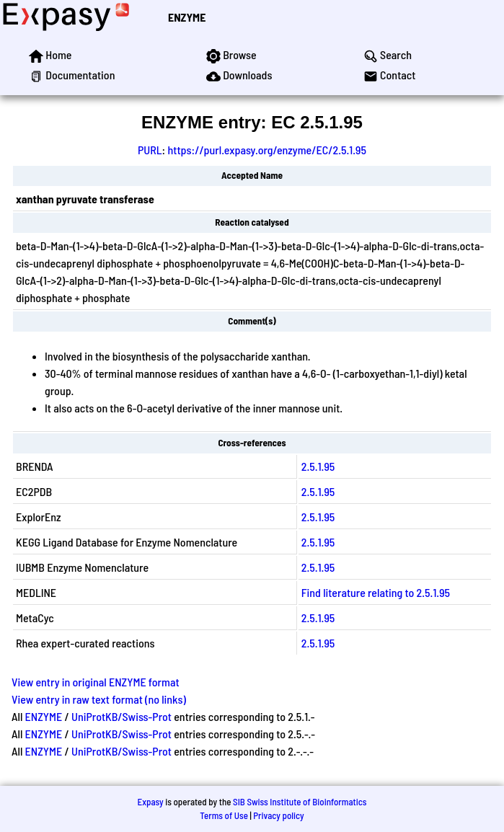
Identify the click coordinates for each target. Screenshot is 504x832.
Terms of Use (224, 815)
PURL (150, 150)
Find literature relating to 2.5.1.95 (376, 592)
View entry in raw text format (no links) (99, 699)
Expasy (150, 802)
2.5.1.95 (318, 466)
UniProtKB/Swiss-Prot (121, 716)
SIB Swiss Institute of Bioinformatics (300, 802)
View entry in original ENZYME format (96, 682)
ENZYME (187, 17)
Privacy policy (278, 815)
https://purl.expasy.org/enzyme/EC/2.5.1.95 (267, 150)
